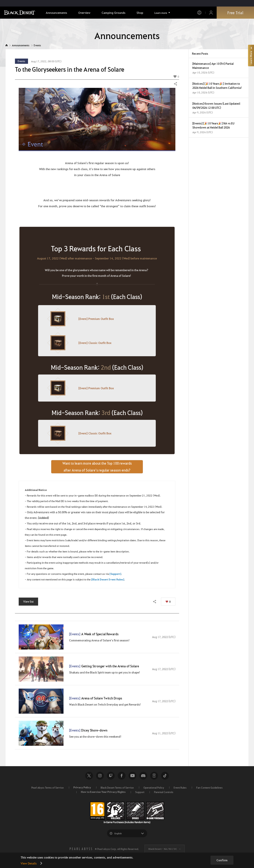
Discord (143, 776)
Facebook (122, 776)
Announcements (21, 45)
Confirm (222, 860)
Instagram (100, 776)
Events (37, 45)
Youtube (132, 776)
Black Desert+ (154, 776)
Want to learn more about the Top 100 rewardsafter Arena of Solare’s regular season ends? (97, 467)
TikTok (165, 776)
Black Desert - (163, 849)
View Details (29, 863)
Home (7, 45)
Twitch (111, 776)
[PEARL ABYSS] (81, 849)
